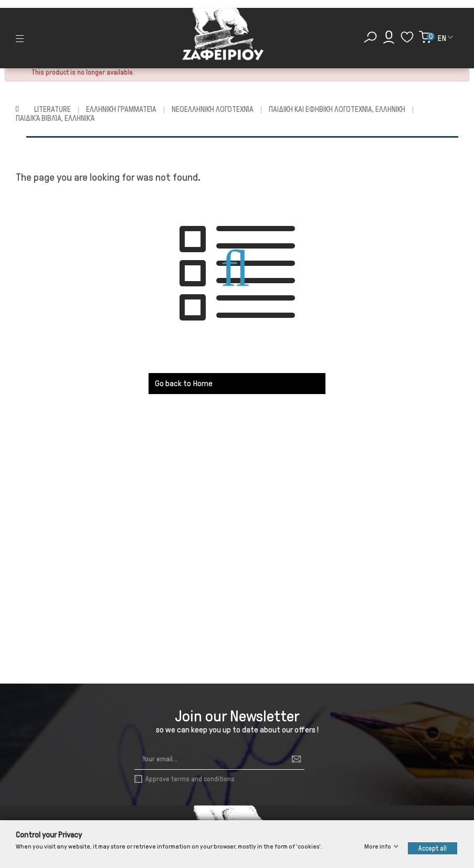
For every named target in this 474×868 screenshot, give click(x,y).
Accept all (433, 848)
